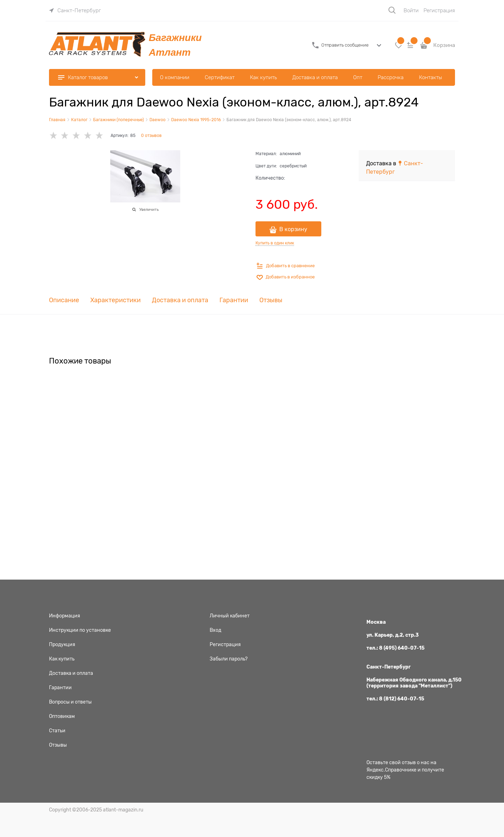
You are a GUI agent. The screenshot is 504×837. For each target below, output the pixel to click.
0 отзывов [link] (151, 136)
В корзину (293, 229)
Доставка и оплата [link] (180, 300)
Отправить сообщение (345, 45)
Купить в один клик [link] (275, 243)
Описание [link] (64, 300)
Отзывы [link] (271, 300)
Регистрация (439, 11)
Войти (411, 11)
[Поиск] (392, 10)
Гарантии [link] (234, 300)
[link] (75, 11)
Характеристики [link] (115, 300)
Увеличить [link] (149, 209)
